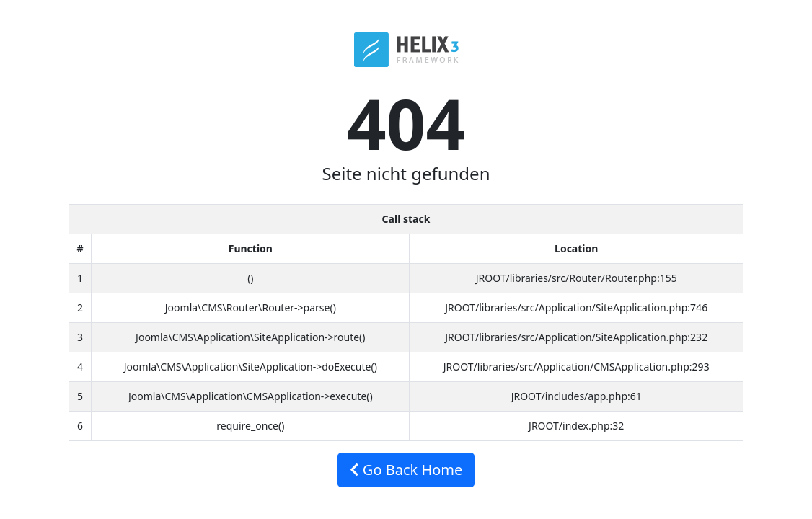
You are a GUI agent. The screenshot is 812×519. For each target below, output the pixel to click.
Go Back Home (406, 470)
